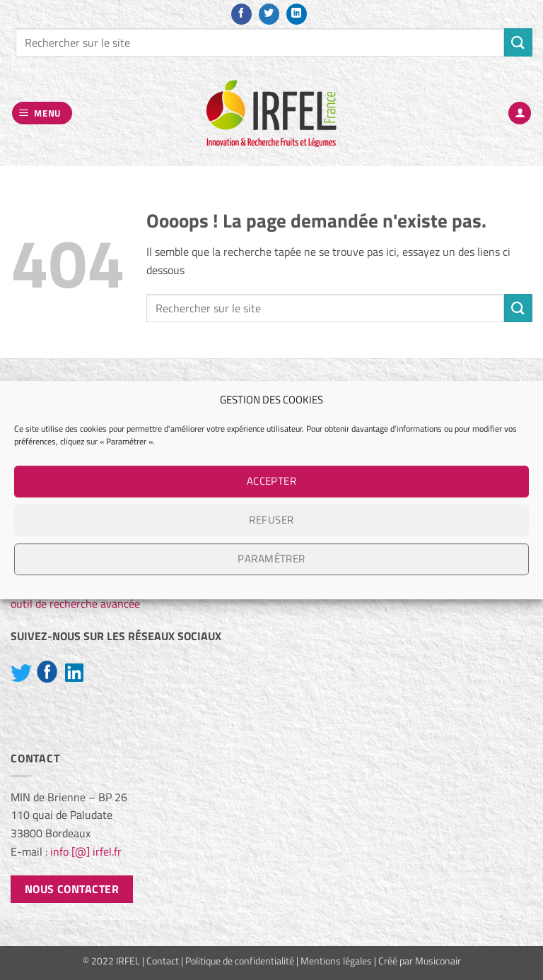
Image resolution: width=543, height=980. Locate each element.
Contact (163, 961)
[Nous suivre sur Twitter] (269, 14)
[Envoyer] (518, 42)
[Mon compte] (520, 113)
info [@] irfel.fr (86, 851)
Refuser (271, 520)
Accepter (272, 481)
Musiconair (438, 961)
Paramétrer (271, 559)
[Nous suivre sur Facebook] (241, 14)
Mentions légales (336, 961)
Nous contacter (72, 889)
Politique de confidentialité (240, 961)
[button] (42, 113)
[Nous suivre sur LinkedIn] (297, 14)
